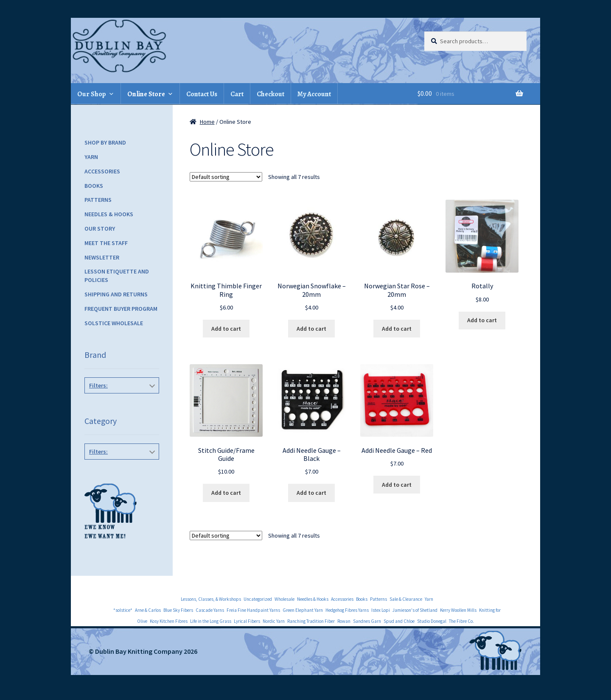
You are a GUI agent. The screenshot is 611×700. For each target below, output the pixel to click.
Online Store (146, 94)
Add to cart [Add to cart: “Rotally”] (482, 320)
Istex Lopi (381, 610)
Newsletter (102, 257)
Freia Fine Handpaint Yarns (253, 610)
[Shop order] (226, 177)
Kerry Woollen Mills (458, 610)
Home (207, 122)
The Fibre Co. (461, 621)
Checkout (270, 94)
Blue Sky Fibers (178, 610)
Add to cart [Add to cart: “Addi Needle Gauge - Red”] (397, 485)
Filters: (98, 385)
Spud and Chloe (399, 621)
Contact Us (202, 94)
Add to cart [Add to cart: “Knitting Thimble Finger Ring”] (226, 329)
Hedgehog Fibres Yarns (347, 610)
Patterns (98, 200)
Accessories (102, 171)
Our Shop (92, 94)
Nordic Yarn (274, 621)
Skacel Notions (122, 404)
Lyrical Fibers (247, 621)
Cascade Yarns (210, 610)
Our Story (100, 229)
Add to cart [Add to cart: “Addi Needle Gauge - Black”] (311, 493)
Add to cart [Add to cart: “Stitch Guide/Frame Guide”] (226, 493)
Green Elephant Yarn (303, 610)
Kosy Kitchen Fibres (169, 621)
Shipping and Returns (116, 294)
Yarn (91, 157)
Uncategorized (258, 599)
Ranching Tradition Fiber (311, 621)
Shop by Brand (105, 142)
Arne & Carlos (148, 610)
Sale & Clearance (406, 599)
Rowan (344, 621)
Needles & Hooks (109, 214)
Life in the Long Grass (211, 621)
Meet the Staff (106, 243)
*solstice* (123, 610)
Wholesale (284, 599)
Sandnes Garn (367, 621)
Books (94, 186)
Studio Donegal (432, 621)
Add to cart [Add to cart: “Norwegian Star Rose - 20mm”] (397, 329)
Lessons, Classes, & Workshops (211, 599)
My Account (314, 94)
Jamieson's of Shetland (415, 610)
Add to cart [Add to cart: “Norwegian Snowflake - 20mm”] (311, 329)
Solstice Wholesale (114, 323)
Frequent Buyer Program (121, 309)
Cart (237, 94)
